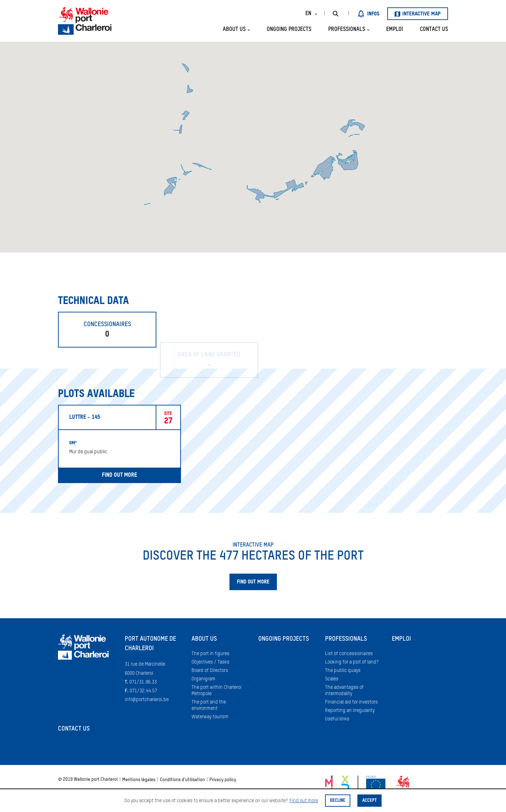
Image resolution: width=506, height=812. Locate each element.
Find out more (304, 801)
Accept (369, 801)
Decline (338, 801)
